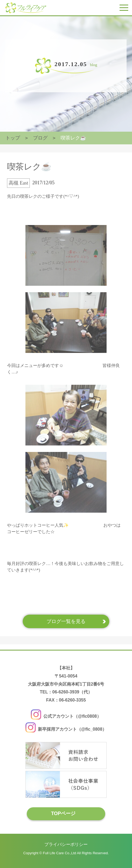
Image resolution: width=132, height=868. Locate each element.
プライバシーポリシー (66, 844)
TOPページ (63, 813)
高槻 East (18, 183)
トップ (13, 138)
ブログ (40, 138)
